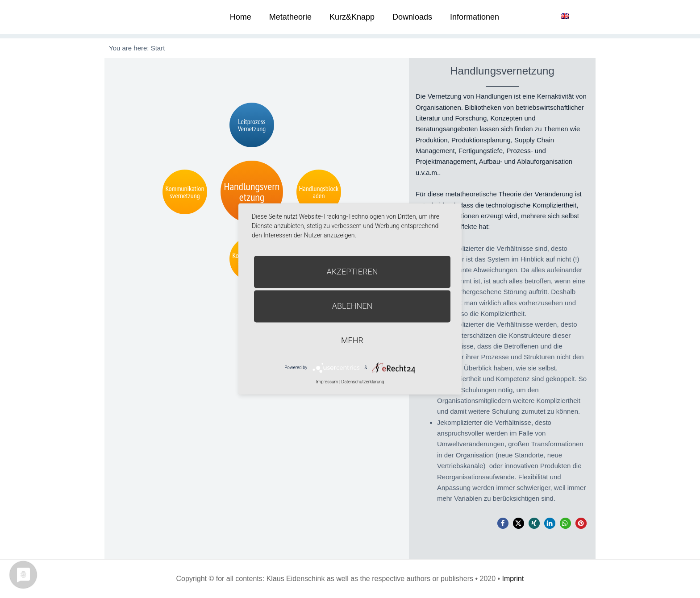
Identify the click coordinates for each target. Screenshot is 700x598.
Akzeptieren (352, 272)
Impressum (327, 382)
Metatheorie (290, 17)
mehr (352, 340)
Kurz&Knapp (352, 17)
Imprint (513, 579)
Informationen (475, 17)
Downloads (412, 17)
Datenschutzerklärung (363, 382)
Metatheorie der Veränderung (138, 17)
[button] (503, 523)
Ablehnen (352, 306)
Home (241, 17)
